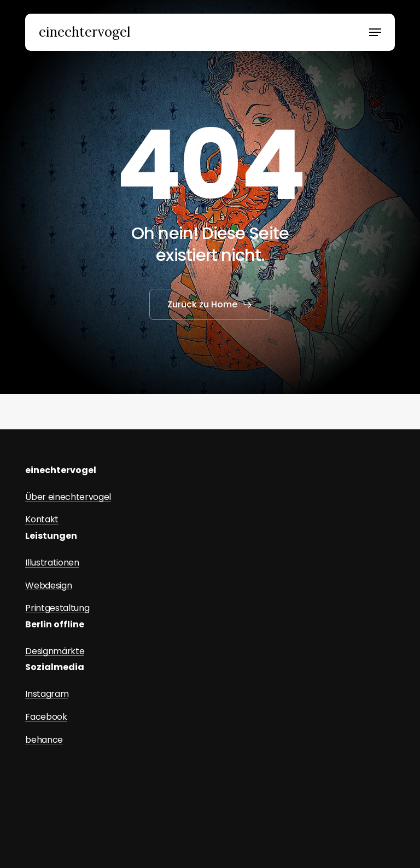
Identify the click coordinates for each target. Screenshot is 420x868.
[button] (375, 32)
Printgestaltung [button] (57, 608)
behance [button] (44, 740)
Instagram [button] (47, 694)
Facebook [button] (46, 717)
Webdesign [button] (48, 586)
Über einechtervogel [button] (68, 497)
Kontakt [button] (42, 520)
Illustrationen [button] (52, 563)
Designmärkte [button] (55, 651)
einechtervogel (84, 32)
